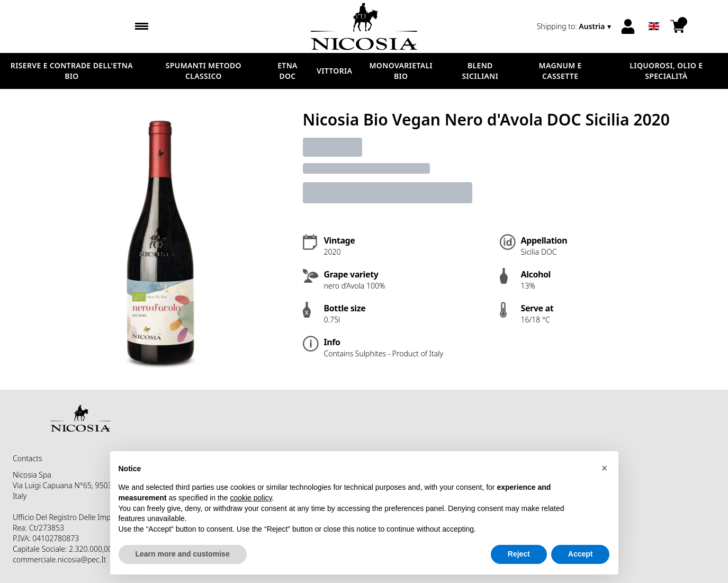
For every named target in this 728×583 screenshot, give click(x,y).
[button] (605, 468)
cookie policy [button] (251, 498)
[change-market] (575, 26)
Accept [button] (581, 554)
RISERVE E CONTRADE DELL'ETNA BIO (72, 71)
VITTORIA (334, 71)
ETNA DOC (287, 71)
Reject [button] (519, 554)
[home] (364, 26)
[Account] (628, 26)
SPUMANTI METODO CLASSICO (204, 71)
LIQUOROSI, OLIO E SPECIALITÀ (666, 71)
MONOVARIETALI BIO (401, 71)
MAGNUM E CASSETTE (560, 71)
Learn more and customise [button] (183, 554)
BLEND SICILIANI (480, 71)
